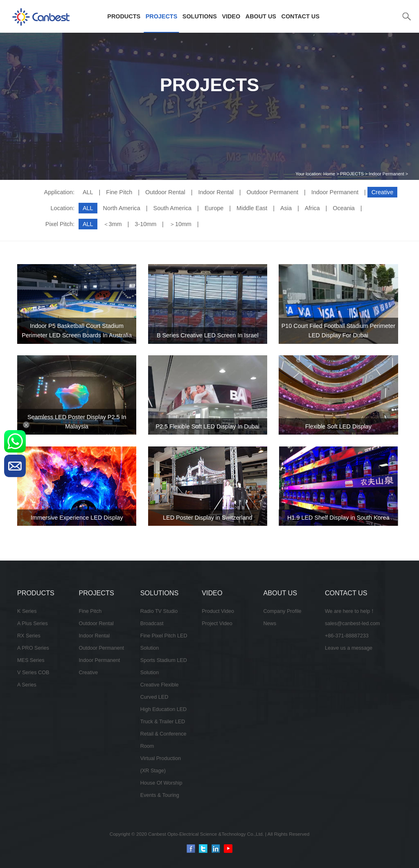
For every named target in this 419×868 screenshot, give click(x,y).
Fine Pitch (119, 192)
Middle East (252, 208)
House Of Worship (161, 783)
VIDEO (231, 16)
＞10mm (180, 224)
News (270, 624)
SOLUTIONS (200, 16)
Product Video (218, 611)
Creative (88, 673)
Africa (312, 208)
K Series (27, 611)
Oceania (344, 208)
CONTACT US (301, 16)
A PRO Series (33, 648)
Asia (286, 208)
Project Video (217, 624)
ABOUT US (261, 16)
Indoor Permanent (386, 174)
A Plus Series (33, 624)
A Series (27, 685)
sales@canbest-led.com (353, 624)
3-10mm (145, 224)
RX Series (29, 636)
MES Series (31, 660)
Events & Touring (160, 795)
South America (173, 208)
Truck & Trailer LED (163, 722)
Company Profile (283, 611)
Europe (214, 208)
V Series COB (33, 673)
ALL (88, 192)
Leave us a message (349, 648)
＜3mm (113, 224)
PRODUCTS (124, 16)
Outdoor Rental (165, 192)
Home (329, 174)
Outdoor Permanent (273, 192)
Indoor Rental (216, 192)
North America (122, 208)
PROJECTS (162, 16)
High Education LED (163, 709)
